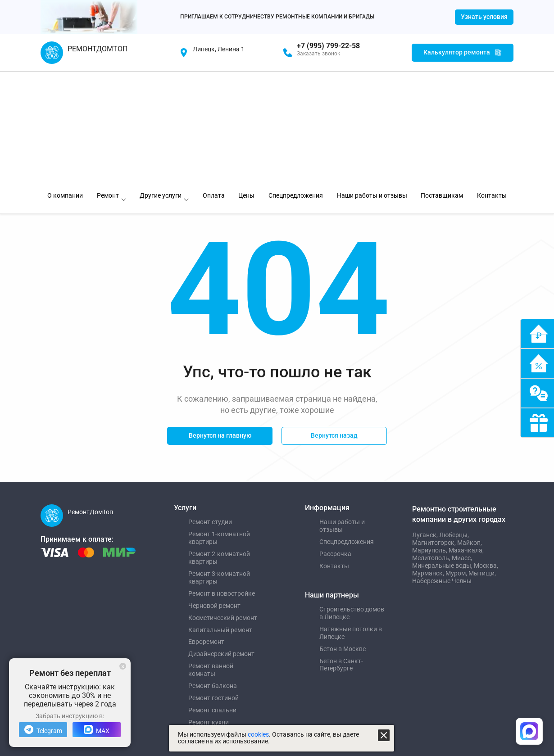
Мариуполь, (430, 436)
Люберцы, (454, 421)
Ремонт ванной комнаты (211, 556)
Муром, (457, 459)
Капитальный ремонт (220, 516)
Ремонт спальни (212, 596)
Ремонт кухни (209, 608)
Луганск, (426, 421)
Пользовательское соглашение (248, 676)
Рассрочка (335, 440)
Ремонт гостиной (213, 584)
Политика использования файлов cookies (261, 663)
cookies (258, 735)
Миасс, (462, 444)
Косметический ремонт (223, 504)
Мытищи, (482, 459)
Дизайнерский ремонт (221, 540)
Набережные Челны (442, 467)
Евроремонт (206, 528)
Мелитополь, (432, 444)
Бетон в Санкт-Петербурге (341, 551)
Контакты (334, 452)
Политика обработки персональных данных (264, 649)
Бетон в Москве (343, 535)
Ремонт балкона (213, 572)
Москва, (486, 452)
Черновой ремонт (214, 492)
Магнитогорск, (435, 429)
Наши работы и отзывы (342, 412)
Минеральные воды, (443, 452)
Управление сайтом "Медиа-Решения (102, 649)
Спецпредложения (347, 428)
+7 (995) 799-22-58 (328, 46)
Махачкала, (466, 436)
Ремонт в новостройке (222, 480)
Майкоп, (470, 429)
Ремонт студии (210, 408)
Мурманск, (429, 459)
